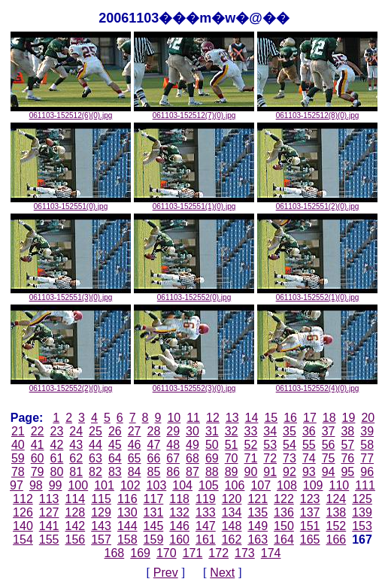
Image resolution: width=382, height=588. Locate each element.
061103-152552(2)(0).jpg (71, 385)
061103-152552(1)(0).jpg (317, 294)
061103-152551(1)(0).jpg (194, 203)
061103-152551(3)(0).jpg (71, 294)
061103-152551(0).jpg (71, 203)
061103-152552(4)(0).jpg (317, 385)
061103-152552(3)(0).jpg (194, 385)
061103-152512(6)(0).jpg (71, 112)
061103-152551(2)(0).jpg (317, 203)
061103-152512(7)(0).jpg (194, 112)
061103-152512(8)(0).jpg (317, 112)
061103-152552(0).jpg (194, 294)
